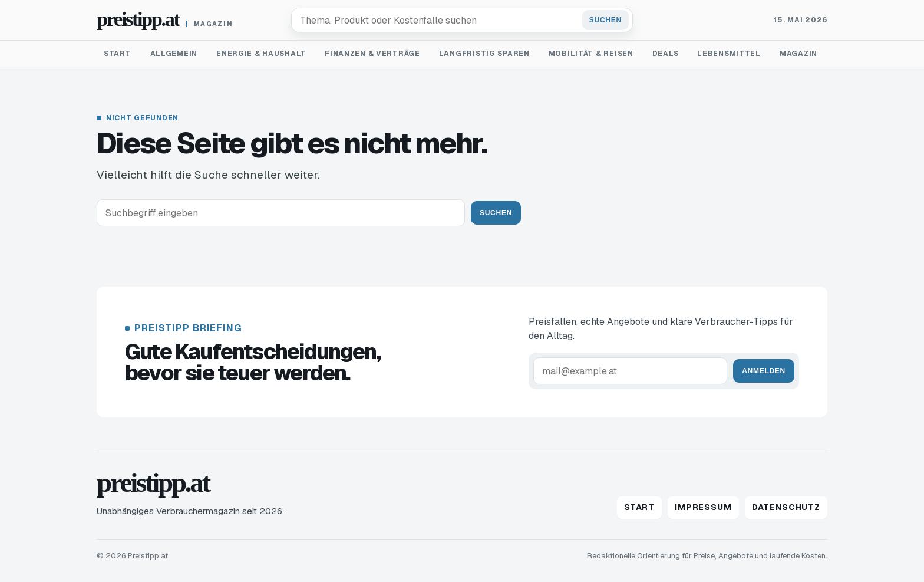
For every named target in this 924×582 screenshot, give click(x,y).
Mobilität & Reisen (591, 54)
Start (118, 54)
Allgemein (174, 54)
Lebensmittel (729, 54)
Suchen (605, 20)
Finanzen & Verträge (372, 54)
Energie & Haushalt (261, 54)
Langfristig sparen (484, 54)
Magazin (798, 54)
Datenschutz (786, 507)
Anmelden (764, 371)
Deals (666, 54)
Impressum (703, 507)
